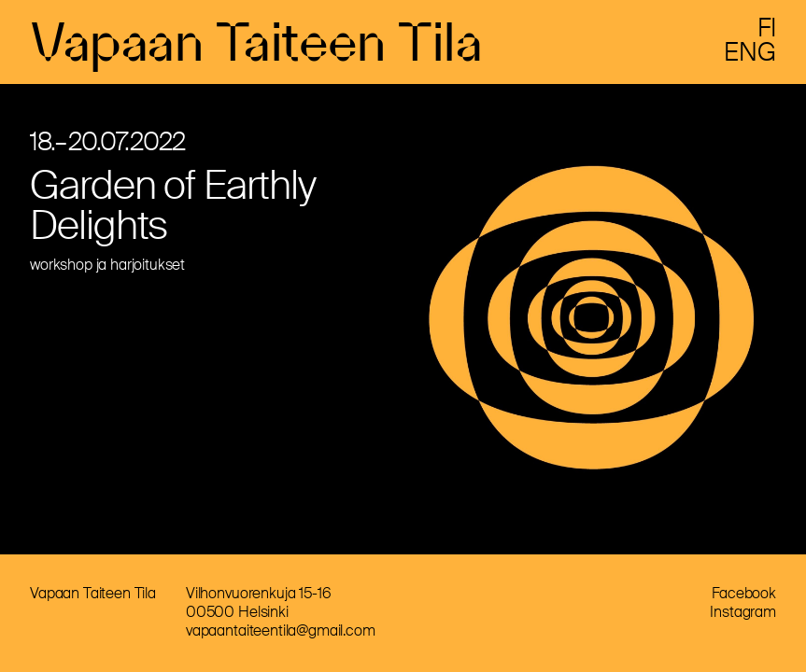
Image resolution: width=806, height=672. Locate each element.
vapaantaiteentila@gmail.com (281, 630)
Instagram (743, 612)
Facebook (744, 593)
